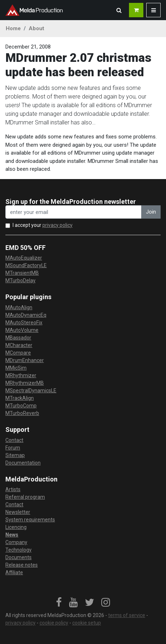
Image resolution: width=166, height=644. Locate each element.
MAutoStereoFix (24, 323)
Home (13, 28)
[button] (119, 10)
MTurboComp (21, 406)
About (36, 28)
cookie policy (54, 623)
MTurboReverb (22, 413)
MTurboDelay (20, 280)
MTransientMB (22, 273)
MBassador (18, 338)
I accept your (43, 225)
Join (151, 212)
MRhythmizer (21, 375)
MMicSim (16, 368)
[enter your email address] (73, 212)
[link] (59, 603)
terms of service (127, 615)
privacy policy (57, 225)
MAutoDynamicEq (26, 315)
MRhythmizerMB (25, 383)
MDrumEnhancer (25, 360)
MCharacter (19, 345)
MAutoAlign (19, 307)
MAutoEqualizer (24, 258)
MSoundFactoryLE (26, 265)
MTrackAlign (20, 398)
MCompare (18, 353)
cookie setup (87, 623)
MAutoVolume (22, 330)
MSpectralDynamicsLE (31, 390)
